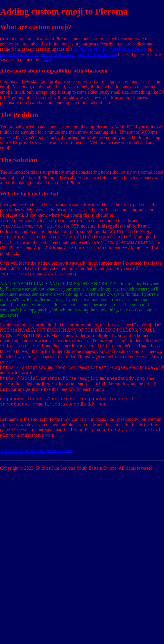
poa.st (46, 60)
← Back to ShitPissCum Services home (36, 465)
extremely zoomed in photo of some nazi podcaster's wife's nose (58, 54)
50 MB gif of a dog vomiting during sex (110, 49)
